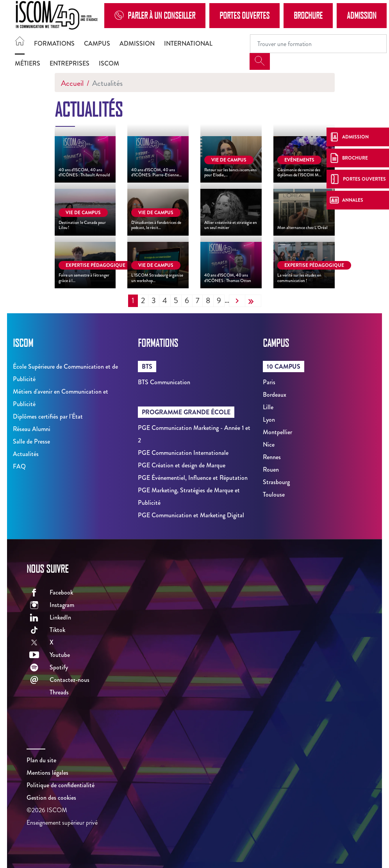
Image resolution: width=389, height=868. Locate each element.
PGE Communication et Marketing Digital (191, 515)
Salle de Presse (31, 441)
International (188, 43)
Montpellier (277, 432)
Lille (268, 407)
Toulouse (274, 494)
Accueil (72, 83)
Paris (269, 382)
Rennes (272, 457)
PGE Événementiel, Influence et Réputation (193, 478)
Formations (54, 43)
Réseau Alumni (32, 429)
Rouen (271, 470)
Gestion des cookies (51, 798)
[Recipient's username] (318, 44)
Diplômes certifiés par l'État (48, 416)
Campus (97, 43)
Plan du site (41, 760)
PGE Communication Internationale (183, 453)
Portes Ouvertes (244, 15)
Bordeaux (275, 395)
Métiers (28, 63)
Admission (362, 15)
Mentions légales (47, 773)
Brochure (308, 15)
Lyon (269, 420)
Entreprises (70, 63)
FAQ (19, 466)
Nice (269, 445)
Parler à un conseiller (155, 15)
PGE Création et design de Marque (182, 465)
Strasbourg (276, 482)
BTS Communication (164, 382)
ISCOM (109, 63)
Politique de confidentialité (61, 785)
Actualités (26, 454)
